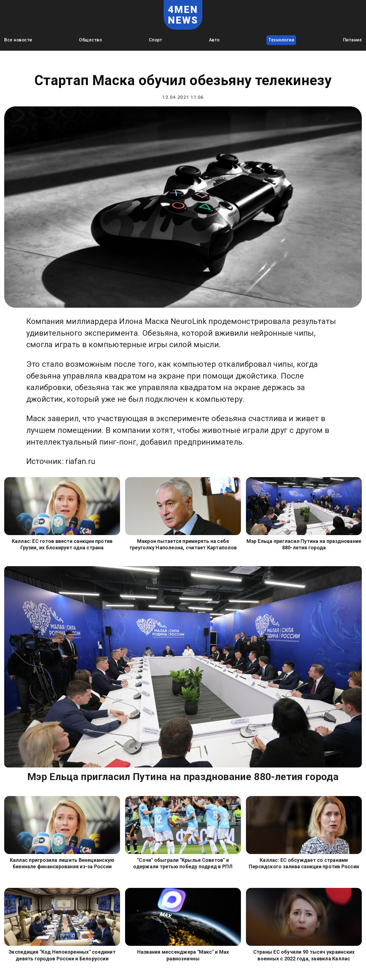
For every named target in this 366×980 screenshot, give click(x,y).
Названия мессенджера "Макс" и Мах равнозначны (183, 955)
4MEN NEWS (183, 15)
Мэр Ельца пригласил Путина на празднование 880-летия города (304, 544)
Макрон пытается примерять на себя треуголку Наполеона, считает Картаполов (183, 544)
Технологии (281, 40)
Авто (214, 40)
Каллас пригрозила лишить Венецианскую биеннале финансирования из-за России (62, 863)
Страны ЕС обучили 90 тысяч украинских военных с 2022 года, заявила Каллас (304, 955)
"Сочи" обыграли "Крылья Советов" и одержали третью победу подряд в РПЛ (183, 863)
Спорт (156, 40)
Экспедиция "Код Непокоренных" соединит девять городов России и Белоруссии (62, 955)
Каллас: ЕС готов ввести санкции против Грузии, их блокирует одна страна (62, 544)
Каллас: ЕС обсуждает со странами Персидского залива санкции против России (304, 863)
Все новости (18, 40)
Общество (90, 40)
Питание (353, 40)
